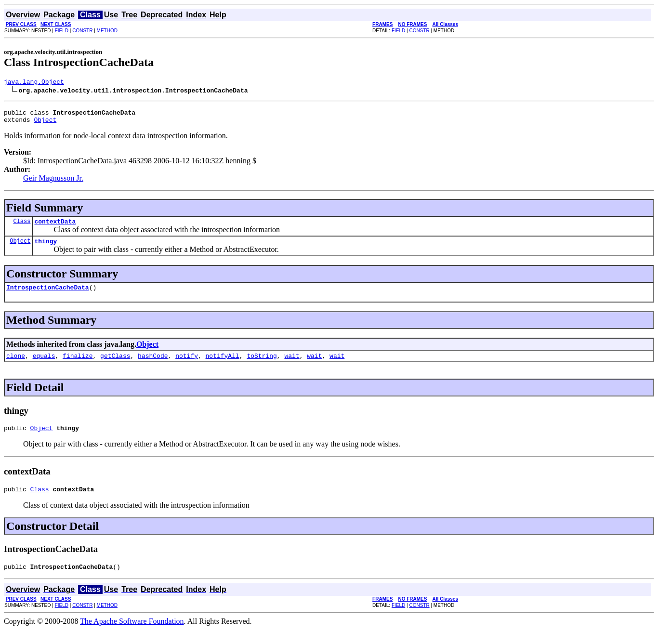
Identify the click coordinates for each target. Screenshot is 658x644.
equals (44, 366)
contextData (55, 227)
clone (16, 366)
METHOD (107, 31)
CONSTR (82, 31)
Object (45, 124)
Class (22, 227)
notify (187, 366)
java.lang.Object (34, 83)
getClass (115, 366)
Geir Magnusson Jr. (53, 182)
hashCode (153, 366)
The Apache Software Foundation (132, 636)
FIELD (62, 31)
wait (292, 366)
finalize (78, 366)
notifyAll (223, 366)
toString (262, 366)
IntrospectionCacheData (48, 296)
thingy (46, 248)
